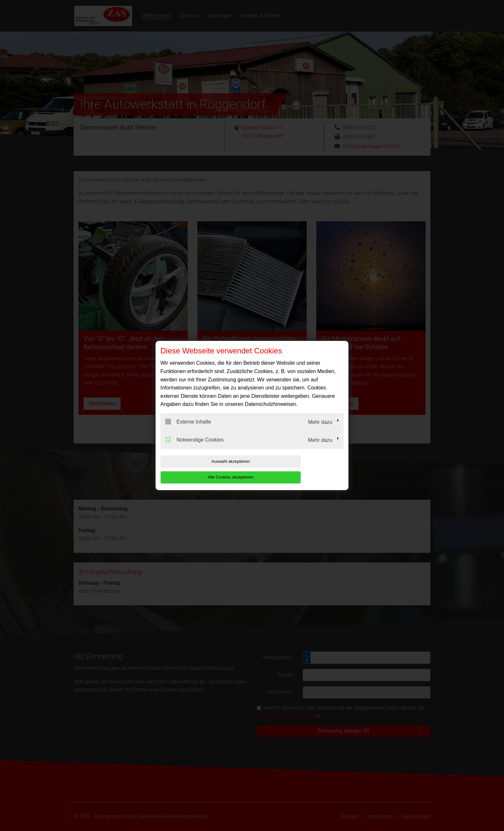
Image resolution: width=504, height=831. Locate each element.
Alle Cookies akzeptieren (302, 469)
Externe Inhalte (188, 430)
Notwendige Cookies (194, 447)
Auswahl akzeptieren (202, 469)
